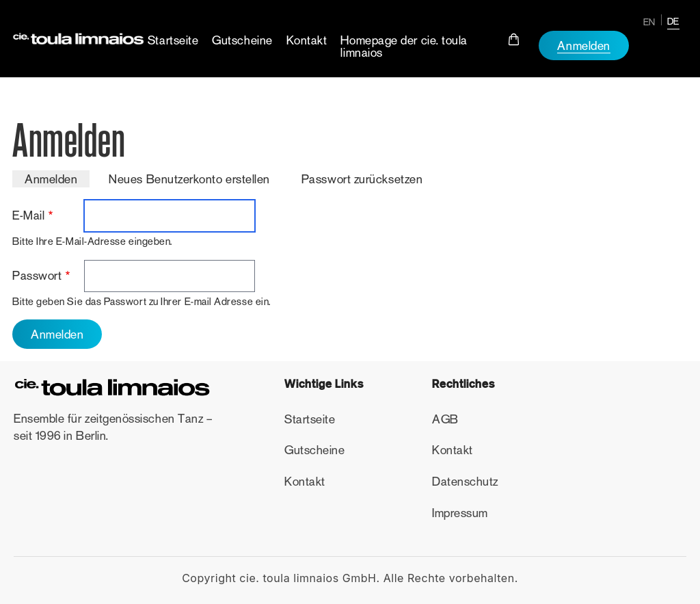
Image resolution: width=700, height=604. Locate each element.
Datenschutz (465, 482)
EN (649, 22)
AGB (445, 419)
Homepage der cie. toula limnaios (404, 47)
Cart (514, 40)
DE (673, 21)
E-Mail (28, 215)
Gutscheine (242, 40)
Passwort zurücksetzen (362, 179)
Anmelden (583, 46)
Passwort (37, 276)
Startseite (173, 40)
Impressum (460, 513)
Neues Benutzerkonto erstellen (189, 179)
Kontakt (307, 40)
